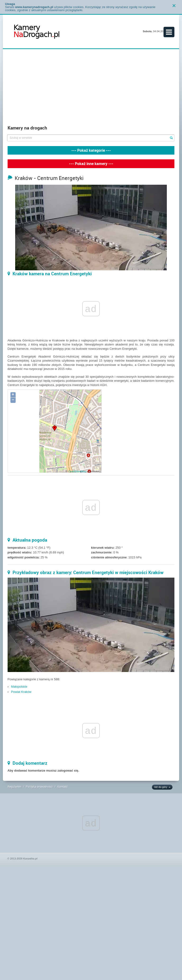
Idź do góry (161, 787)
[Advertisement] (91, 87)
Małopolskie (19, 687)
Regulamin (14, 787)
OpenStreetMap (77, 471)
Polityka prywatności (39, 787)
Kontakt (62, 787)
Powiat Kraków (21, 692)
